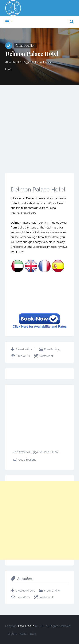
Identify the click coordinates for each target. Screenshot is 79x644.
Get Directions (27, 460)
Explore (12, 634)
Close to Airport (25, 349)
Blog (33, 634)
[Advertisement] (39, 127)
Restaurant (46, 356)
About (24, 634)
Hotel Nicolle (26, 626)
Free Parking (52, 349)
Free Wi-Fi (23, 356)
